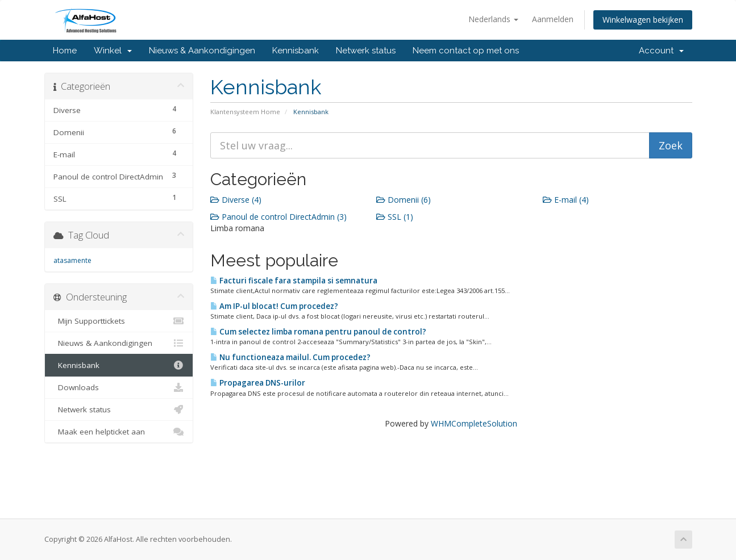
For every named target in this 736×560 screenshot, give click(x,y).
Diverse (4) (236, 200)
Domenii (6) (404, 200)
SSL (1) (395, 217)
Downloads (119, 387)
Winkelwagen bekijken (643, 20)
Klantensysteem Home (245, 112)
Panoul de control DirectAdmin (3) (278, 217)
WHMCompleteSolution (474, 423)
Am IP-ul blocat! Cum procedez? (274, 306)
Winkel (113, 51)
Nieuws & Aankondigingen (202, 51)
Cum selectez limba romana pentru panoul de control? (318, 332)
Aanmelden (553, 19)
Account (661, 51)
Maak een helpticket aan (119, 432)
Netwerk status (366, 51)
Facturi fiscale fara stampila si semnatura (294, 281)
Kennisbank (296, 51)
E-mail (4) (566, 200)
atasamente (72, 260)
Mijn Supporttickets (119, 321)
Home (65, 51)
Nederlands (493, 19)
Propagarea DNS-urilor (258, 383)
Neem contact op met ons (466, 51)
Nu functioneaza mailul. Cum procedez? (290, 357)
